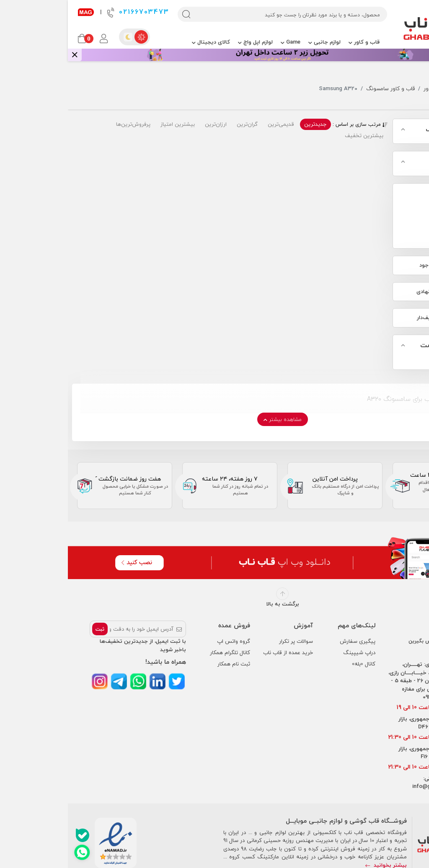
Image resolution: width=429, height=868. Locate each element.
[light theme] (73, 37)
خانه (419, 89)
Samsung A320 (394, 222)
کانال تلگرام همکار (162, 652)
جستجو (397, 89)
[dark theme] (60, 37)
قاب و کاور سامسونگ (323, 89)
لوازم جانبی (257, 42)
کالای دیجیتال (143, 42)
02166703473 (71, 12)
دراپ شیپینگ (291, 652)
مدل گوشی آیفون (395, 162)
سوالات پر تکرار (228, 641)
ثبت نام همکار (166, 664)
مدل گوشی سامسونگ (389, 130)
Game (223, 42)
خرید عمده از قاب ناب (220, 652)
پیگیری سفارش (290, 641)
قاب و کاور (296, 42)
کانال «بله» (296, 664)
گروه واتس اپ (166, 641)
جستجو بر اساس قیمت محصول (386, 351)
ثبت (32, 629)
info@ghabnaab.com (371, 786)
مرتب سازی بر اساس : (292, 125)
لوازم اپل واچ (187, 42)
